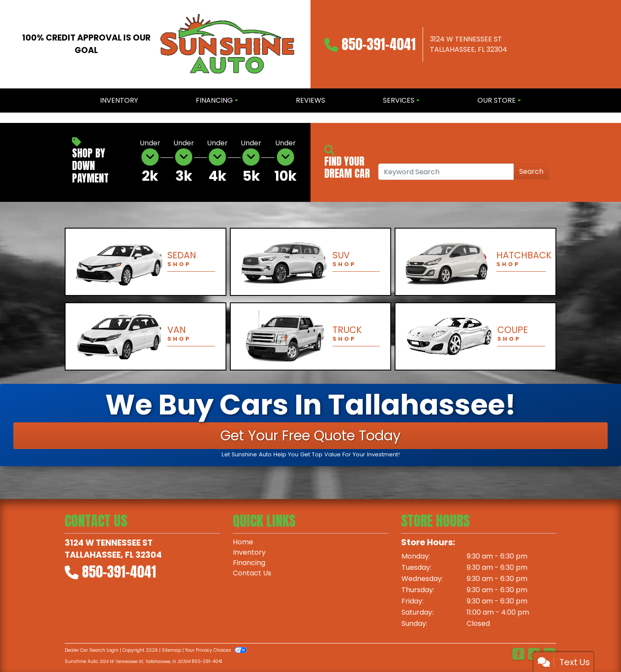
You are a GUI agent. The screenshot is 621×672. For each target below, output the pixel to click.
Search (531, 171)
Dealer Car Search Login (92, 650)
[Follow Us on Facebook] (518, 654)
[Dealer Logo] (227, 44)
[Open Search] (446, 172)
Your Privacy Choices (216, 650)
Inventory (249, 552)
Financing (249, 563)
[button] (8, 118)
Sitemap (171, 650)
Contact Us (252, 573)
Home (243, 542)
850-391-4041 (379, 44)
